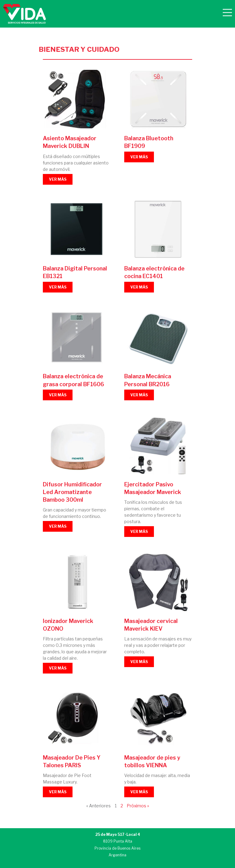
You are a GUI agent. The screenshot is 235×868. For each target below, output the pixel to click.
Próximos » (138, 806)
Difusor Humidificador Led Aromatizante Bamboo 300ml (72, 492)
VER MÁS (58, 179)
